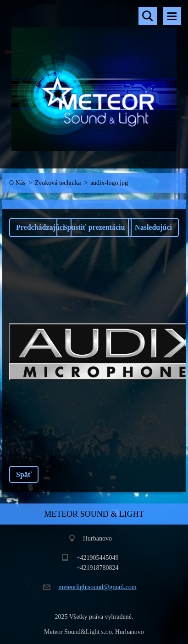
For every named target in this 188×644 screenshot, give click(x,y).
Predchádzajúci (40, 227)
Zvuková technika (58, 183)
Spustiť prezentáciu (94, 227)
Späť (24, 474)
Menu (172, 16)
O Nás (17, 183)
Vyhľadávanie (148, 16)
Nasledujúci (153, 227)
